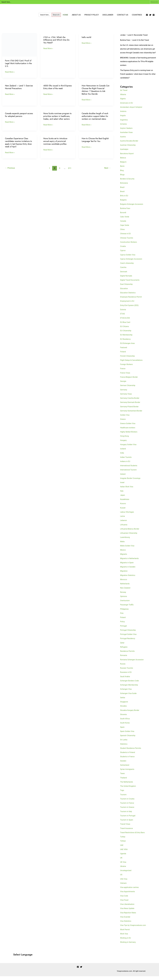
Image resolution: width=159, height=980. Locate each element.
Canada (123, 225)
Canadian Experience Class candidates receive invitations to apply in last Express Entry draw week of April (19, 145)
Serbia (123, 701)
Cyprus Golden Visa (128, 258)
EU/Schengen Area (128, 347)
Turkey (123, 840)
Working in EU (126, 942)
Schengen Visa (126, 693)
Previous (10, 171)
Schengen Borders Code (130, 684)
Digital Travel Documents (131, 284)
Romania (124, 659)
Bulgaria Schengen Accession (132, 208)
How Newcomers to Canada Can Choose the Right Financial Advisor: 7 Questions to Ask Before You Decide (96, 90)
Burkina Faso (126, 212)
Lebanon (124, 524)
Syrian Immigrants (128, 773)
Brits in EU (124, 199)
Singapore (124, 705)
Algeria (123, 102)
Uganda (123, 857)
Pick (122, 617)
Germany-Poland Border (130, 410)
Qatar (122, 646)
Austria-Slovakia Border (130, 145)
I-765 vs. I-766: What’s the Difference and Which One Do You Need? (57, 40)
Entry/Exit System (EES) (130, 309)
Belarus (123, 161)
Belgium (124, 166)
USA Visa (124, 883)
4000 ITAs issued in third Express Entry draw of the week (57, 87)
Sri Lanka (124, 743)
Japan (123, 499)
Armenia (124, 128)
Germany (124, 393)
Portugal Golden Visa (129, 638)
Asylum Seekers (127, 132)
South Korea (125, 727)
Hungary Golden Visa (129, 448)
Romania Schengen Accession (133, 663)
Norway (123, 596)
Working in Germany (129, 946)
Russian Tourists (127, 672)
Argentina (124, 123)
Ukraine (123, 870)
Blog (122, 174)
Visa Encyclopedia (20, 20)
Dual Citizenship (127, 288)
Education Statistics (128, 296)
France (123, 372)
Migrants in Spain (127, 566)
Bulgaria (124, 204)
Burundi (123, 216)
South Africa (125, 722)
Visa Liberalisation (128, 908)
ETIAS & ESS (125, 322)
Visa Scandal (126, 921)
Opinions (124, 600)
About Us (76, 15)
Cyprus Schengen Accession (132, 263)
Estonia (123, 313)
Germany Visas (126, 398)
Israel (122, 486)
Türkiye (123, 845)
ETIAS (123, 317)
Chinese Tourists (127, 242)
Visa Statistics (126, 925)
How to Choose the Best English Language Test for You (96, 143)
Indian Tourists (126, 461)
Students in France (128, 760)
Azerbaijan (125, 153)
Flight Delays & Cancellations (132, 364)
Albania (123, 98)
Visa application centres (130, 891)
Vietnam (124, 887)
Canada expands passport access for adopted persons (17, 115)
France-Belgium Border (130, 381)
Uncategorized (126, 874)
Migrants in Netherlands (130, 562)
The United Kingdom (129, 790)
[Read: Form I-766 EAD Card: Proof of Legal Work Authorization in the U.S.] (19, 45)
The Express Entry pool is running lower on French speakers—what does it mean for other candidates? (138, 78)
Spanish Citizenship (128, 739)
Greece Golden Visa (128, 427)
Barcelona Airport (127, 157)
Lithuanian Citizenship (129, 537)
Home (65, 15)
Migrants (124, 558)
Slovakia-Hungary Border (130, 714)
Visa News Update (128, 912)
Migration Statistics (128, 579)
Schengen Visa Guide (129, 697)
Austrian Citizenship (128, 149)
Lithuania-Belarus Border (130, 533)
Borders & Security (128, 182)
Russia (123, 668)
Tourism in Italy (127, 815)
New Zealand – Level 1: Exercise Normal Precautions (18, 87)
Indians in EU (126, 465)
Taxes (123, 777)
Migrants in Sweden (128, 570)
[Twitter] (150, 15)
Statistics (124, 748)
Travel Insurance (127, 832)
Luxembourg (125, 541)
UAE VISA (124, 853)
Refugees (124, 651)
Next (107, 171)
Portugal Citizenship (129, 634)
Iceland (123, 452)
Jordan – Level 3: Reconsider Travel (135, 35)
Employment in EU (128, 305)
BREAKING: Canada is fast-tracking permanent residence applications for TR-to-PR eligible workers (138, 65)
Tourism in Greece (128, 811)
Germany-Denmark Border (131, 406)
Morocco (124, 583)
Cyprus (123, 254)
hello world (87, 37)
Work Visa (124, 937)
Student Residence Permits (131, 752)
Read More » (10, 72)
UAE (122, 849)
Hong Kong (125, 440)
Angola (123, 119)
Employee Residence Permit (132, 301)
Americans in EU (127, 107)
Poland (123, 621)
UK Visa (123, 866)
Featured (124, 351)
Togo (122, 794)
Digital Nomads (127, 280)
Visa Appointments (128, 895)
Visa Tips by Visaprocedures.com (134, 929)
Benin (123, 170)
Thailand (124, 781)
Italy (122, 495)
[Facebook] (147, 15)
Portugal (124, 630)
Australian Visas (127, 136)
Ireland (123, 478)
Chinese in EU (126, 237)
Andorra (123, 115)
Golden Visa (125, 419)
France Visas (125, 377)
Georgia (123, 385)
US (121, 878)
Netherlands (125, 587)
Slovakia (124, 710)
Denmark (124, 275)
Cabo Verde (125, 220)
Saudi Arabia (125, 680)
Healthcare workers (128, 431)
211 (70, 171)
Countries (137, 15)
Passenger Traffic (127, 608)
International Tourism (129, 473)
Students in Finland (128, 756)
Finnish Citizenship (128, 360)
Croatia (123, 250)
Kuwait (123, 512)
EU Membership (127, 339)
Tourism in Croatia (128, 802)
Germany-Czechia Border (130, 402)
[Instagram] (154, 15)
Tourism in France (128, 807)
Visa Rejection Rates (129, 916)
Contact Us (123, 15)
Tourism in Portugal (128, 819)
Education (124, 292)
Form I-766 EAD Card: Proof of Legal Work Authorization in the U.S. (19, 63)
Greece (123, 423)
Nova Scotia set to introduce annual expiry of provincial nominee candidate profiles (56, 144)
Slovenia (124, 718)
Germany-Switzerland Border (132, 414)
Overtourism (125, 604)
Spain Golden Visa (128, 735)
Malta (123, 545)
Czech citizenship (127, 267)
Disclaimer (108, 15)
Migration (124, 575)
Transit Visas (126, 828)
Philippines (125, 613)
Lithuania (124, 528)
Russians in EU (126, 676)
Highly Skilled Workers (129, 436)
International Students (129, 469)
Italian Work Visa (127, 490)
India (122, 457)
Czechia (123, 271)
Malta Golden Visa (128, 549)
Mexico (123, 554)
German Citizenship (128, 389)
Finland (123, 355)
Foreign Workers (127, 368)
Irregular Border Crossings (131, 482)
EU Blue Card (126, 326)
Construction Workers (129, 246)
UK (121, 861)
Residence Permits (128, 655)
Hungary (124, 444)
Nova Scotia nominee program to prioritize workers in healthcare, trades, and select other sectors (57, 117)
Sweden (123, 765)
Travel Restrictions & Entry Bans (133, 836)
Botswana (124, 187)
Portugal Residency (128, 642)
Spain (122, 731)
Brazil (122, 191)
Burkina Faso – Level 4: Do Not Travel (136, 40)
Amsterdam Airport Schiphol (132, 111)
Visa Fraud (125, 904)
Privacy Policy (92, 15)
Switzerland (125, 769)
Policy (123, 625)
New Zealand (126, 592)
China (123, 233)
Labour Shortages (128, 516)
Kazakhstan (125, 503)
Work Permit (125, 933)
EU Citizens (125, 330)
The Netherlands (127, 786)
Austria (123, 140)
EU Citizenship (126, 334)
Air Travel (124, 94)
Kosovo (123, 507)
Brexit (123, 195)
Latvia (123, 520)
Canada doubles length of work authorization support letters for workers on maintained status (96, 116)
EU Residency (126, 343)
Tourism (124, 798)
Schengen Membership (130, 689)
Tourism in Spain (127, 824)
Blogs (123, 178)
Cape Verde (125, 229)
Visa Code (124, 900)
